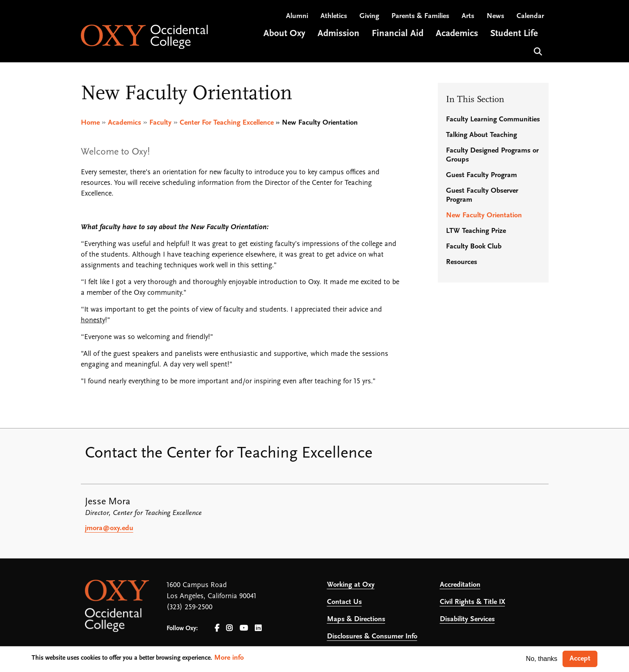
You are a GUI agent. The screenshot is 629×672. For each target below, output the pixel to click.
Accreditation (460, 585)
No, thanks (542, 659)
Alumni (297, 17)
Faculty (160, 123)
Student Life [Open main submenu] (514, 34)
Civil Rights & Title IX (472, 602)
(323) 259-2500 (190, 607)
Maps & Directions (356, 619)
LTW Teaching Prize (476, 231)
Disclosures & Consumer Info (372, 637)
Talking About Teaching (481, 135)
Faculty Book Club (474, 247)
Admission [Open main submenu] (339, 34)
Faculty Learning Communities (493, 120)
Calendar (530, 17)
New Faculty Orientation (484, 215)
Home (90, 123)
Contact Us (344, 602)
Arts (468, 17)
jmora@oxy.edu (109, 528)
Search (537, 51)
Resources (462, 262)
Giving (369, 17)
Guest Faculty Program (481, 175)
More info (229, 658)
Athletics (334, 17)
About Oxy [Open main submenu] (284, 34)
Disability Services (467, 619)
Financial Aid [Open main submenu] (398, 34)
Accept (580, 659)
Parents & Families (420, 17)
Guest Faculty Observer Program (482, 195)
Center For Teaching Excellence (227, 123)
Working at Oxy (351, 585)
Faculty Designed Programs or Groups (492, 155)
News (495, 17)
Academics (125, 123)
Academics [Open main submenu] (457, 34)
